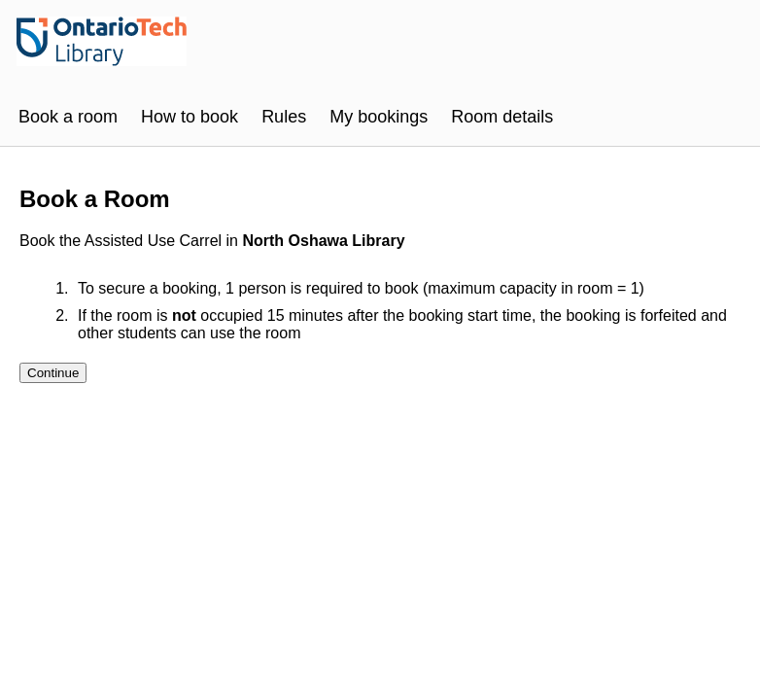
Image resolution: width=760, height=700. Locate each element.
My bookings (379, 117)
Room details (502, 117)
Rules (284, 117)
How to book (190, 117)
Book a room (68, 117)
